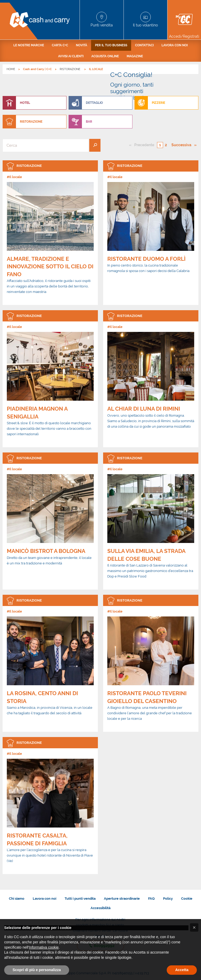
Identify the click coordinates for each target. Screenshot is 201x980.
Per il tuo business (111, 45)
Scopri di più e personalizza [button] (37, 970)
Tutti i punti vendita (80, 899)
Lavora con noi (175, 45)
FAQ (151, 899)
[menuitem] (29, 45)
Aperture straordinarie (122, 899)
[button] (194, 927)
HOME (11, 69)
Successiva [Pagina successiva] (183, 145)
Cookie (187, 899)
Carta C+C (60, 45)
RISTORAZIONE (70, 69)
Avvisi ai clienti (71, 56)
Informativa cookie (44, 947)
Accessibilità (100, 908)
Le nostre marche (29, 45)
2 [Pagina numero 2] (166, 145)
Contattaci (144, 45)
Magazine (135, 56)
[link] (50, 233)
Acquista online (105, 56)
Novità (82, 45)
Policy (168, 899)
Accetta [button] (182, 970)
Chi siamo (17, 899)
